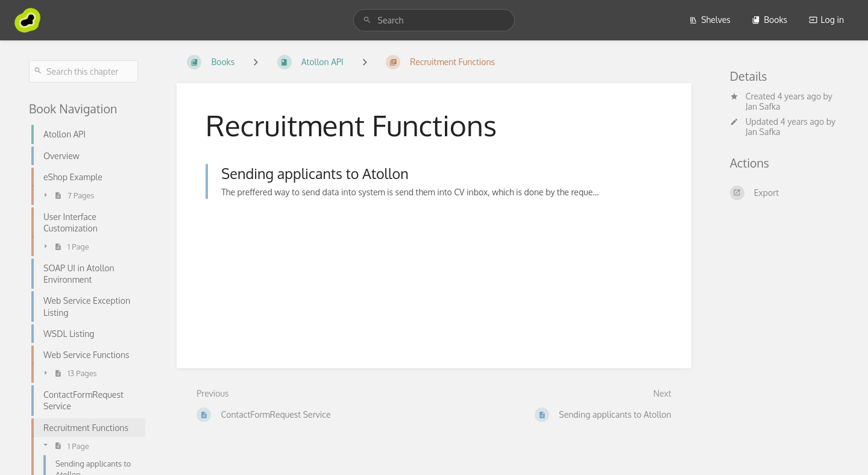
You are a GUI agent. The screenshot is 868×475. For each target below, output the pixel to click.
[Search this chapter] (83, 71)
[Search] (367, 20)
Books (769, 20)
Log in (826, 20)
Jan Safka (763, 106)
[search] (434, 20)
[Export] (785, 193)
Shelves (710, 20)
